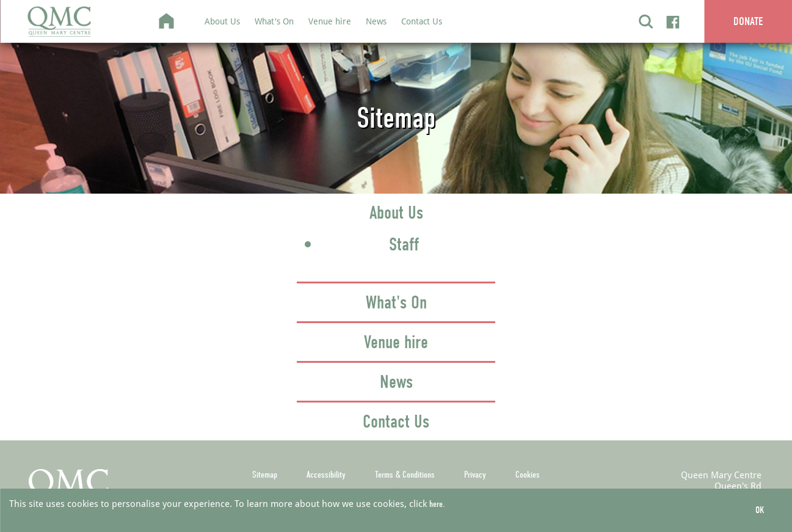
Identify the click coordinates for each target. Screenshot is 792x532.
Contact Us (422, 21)
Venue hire (330, 21)
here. (437, 504)
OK (760, 510)
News (376, 21)
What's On (274, 21)
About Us (222, 21)
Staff (404, 245)
